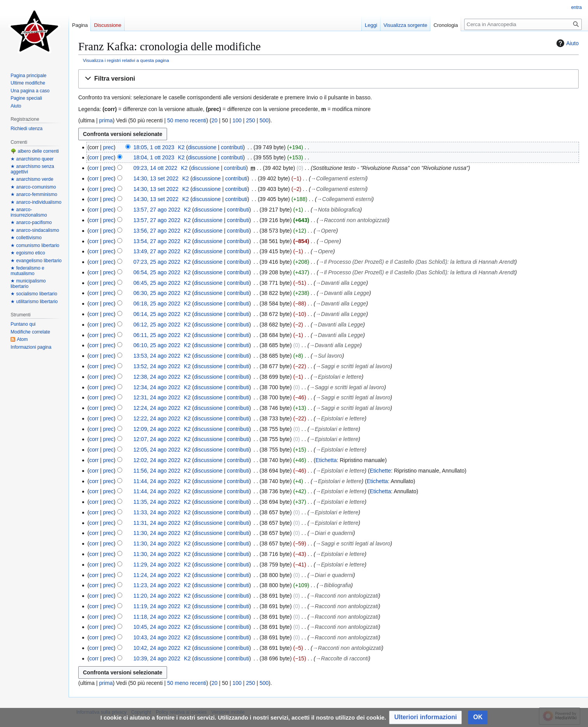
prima (106, 120)
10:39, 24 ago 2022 (157, 658)
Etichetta (326, 460)
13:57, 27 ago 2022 (157, 210)
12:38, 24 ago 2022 (157, 377)
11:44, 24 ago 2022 (157, 481)
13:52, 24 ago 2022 (157, 366)
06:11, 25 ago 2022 (157, 335)
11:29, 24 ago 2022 (157, 565)
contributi (232, 147)
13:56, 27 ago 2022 (157, 231)
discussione (202, 147)
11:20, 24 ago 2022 (157, 596)
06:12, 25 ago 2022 (157, 325)
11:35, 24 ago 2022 (157, 502)
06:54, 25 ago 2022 (157, 272)
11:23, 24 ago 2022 (157, 585)
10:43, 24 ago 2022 (157, 637)
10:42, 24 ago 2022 (157, 648)
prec (108, 147)
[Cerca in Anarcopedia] (523, 24)
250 (251, 120)
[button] (328, 79)
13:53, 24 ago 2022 (157, 356)
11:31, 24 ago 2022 (157, 523)
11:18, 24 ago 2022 (157, 617)
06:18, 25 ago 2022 (157, 304)
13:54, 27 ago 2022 (157, 241)
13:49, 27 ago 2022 (157, 251)
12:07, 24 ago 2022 (157, 439)
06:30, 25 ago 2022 (157, 293)
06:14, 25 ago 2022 (157, 314)
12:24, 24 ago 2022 (157, 408)
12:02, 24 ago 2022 (157, 460)
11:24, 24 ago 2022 (157, 575)
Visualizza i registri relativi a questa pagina (126, 60)
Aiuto (567, 43)
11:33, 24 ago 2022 (157, 512)
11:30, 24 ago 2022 (157, 533)
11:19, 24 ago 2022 (157, 606)
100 (237, 120)
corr (94, 157)
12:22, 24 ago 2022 (157, 418)
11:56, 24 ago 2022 (157, 471)
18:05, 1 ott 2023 (154, 147)
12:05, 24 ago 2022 (157, 450)
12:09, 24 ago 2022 (157, 429)
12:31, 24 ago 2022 (157, 397)
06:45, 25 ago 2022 (157, 283)
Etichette (380, 471)
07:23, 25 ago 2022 (157, 262)
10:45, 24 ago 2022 (157, 627)
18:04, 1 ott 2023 (154, 157)
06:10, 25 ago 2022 (157, 345)
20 (215, 120)
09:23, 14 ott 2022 (155, 168)
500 (264, 120)
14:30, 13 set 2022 (156, 178)
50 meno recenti (187, 120)
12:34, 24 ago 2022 (157, 387)
